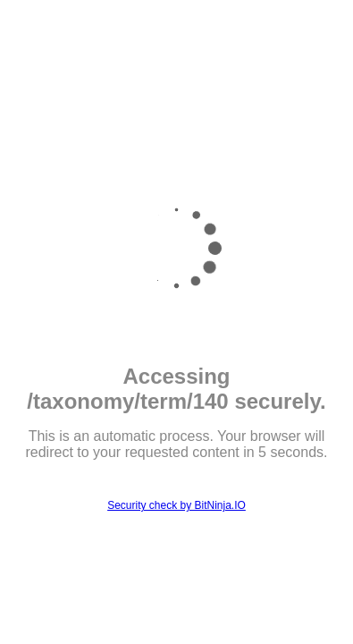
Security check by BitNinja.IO (176, 505)
